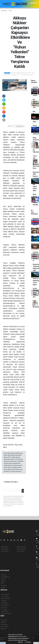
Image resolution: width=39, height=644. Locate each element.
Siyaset (3, 581)
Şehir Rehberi (5, 611)
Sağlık (3, 588)
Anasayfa (4, 11)
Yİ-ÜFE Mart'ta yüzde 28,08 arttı (35, 293)
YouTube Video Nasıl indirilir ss (36, 256)
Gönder (23, 491)
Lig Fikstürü (4, 603)
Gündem (3, 579)
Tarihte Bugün (5, 605)
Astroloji (3, 629)
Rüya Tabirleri (5, 627)
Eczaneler (4, 601)
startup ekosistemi (5, 643)
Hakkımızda (4, 547)
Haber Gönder (21, 551)
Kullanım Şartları (21, 547)
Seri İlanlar (4, 609)
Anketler (3, 622)
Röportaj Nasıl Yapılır (35, 231)
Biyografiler (4, 624)
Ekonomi (34, 3)
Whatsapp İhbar (21, 549)
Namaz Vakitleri (6, 599)
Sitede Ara (4, 620)
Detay (21, 642)
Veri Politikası (5, 551)
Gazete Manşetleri (6, 613)
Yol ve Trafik (5, 596)
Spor (2, 583)
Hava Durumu (5, 594)
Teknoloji (4, 585)
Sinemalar (4, 607)
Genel (10, 11)
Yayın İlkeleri (5, 549)
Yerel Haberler (5, 577)
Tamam (28, 642)
